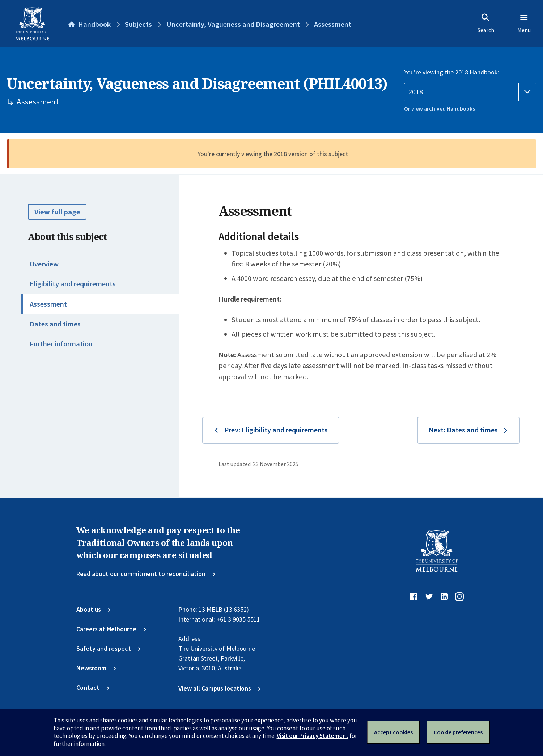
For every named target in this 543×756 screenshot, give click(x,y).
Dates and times (55, 324)
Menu (524, 23)
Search (486, 23)
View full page (57, 212)
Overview (44, 264)
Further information (61, 344)
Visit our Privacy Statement (313, 736)
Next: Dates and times (463, 430)
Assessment (48, 304)
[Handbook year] (470, 92)
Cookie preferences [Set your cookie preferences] (458, 732)
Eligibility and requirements (73, 284)
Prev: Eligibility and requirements (276, 430)
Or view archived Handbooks (440, 109)
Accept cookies (393, 732)
